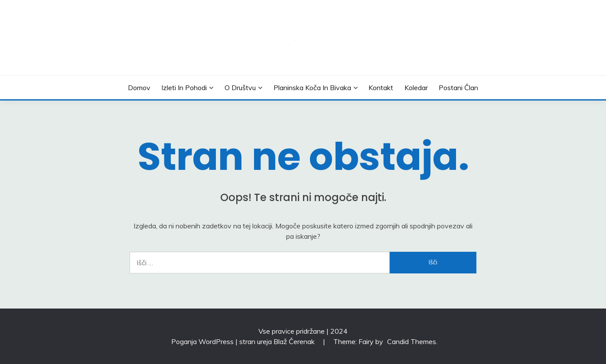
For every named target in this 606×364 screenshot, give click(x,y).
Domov (139, 88)
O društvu (240, 88)
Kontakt (381, 88)
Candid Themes (412, 341)
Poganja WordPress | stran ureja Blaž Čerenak (244, 341)
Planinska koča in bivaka (312, 88)
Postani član (458, 88)
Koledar (416, 88)
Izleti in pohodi (184, 88)
